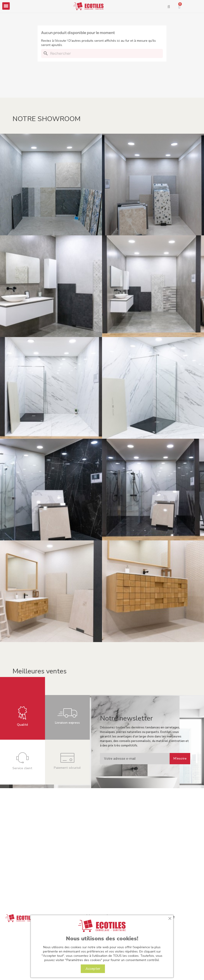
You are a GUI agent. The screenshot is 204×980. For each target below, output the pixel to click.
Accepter (93, 969)
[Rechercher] (102, 53)
